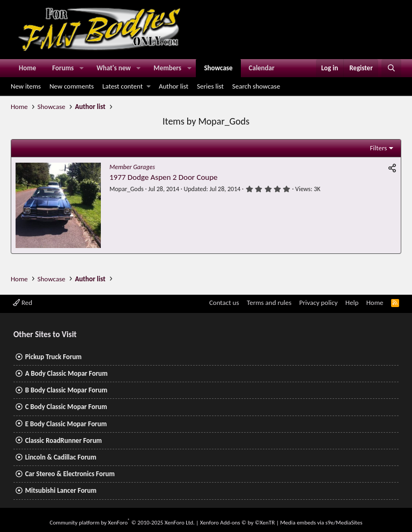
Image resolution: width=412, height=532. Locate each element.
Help (352, 303)
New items (26, 86)
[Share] (392, 168)
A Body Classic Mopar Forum (67, 373)
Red (23, 303)
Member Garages (132, 167)
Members (167, 68)
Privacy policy (319, 303)
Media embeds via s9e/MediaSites (321, 523)
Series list (210, 86)
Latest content (123, 86)
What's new (114, 68)
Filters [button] (378, 148)
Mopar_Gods (127, 189)
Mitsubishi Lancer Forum (61, 490)
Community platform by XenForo (122, 523)
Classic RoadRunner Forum (64, 440)
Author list (174, 86)
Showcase (218, 68)
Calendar (262, 68)
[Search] (391, 68)
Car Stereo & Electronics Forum (70, 474)
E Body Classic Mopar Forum (66, 424)
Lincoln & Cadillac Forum (61, 457)
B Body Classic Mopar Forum (66, 390)
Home (27, 68)
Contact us (224, 303)
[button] (82, 68)
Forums (63, 68)
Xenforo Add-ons (237, 523)
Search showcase (256, 86)
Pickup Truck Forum (53, 357)
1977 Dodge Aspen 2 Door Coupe (164, 177)
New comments (72, 86)
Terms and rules (269, 303)
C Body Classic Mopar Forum (66, 407)
